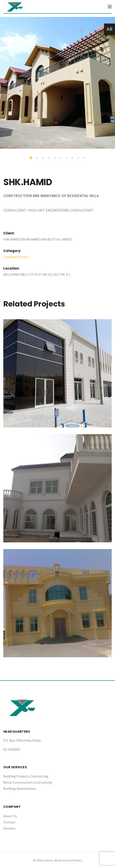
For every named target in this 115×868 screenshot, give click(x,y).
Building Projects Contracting (26, 776)
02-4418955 (12, 749)
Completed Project (16, 257)
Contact (9, 822)
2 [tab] (37, 158)
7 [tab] (67, 158)
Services (9, 828)
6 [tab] (61, 158)
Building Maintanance (20, 788)
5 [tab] (55, 158)
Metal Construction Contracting (28, 782)
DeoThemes (74, 860)
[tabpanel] (57, 83)
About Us (10, 816)
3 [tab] (43, 158)
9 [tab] (79, 158)
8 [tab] (73, 158)
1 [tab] (31, 158)
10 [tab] (85, 158)
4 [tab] (49, 158)
